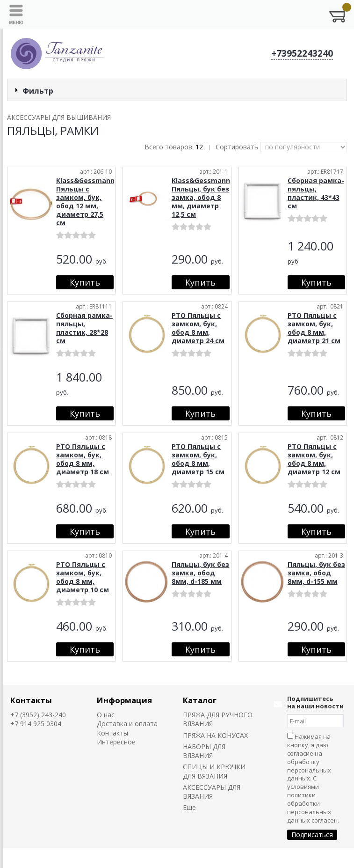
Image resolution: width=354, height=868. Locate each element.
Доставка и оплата (127, 724)
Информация (124, 700)
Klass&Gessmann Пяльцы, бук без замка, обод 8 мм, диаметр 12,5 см (201, 197)
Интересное (116, 742)
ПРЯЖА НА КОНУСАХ (215, 735)
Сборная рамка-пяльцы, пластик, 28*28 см (84, 328)
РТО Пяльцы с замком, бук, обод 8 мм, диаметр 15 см (198, 459)
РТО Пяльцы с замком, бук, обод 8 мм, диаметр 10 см (83, 577)
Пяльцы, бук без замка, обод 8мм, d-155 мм (316, 573)
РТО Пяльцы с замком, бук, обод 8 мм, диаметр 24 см (198, 328)
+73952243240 (302, 53)
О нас (106, 715)
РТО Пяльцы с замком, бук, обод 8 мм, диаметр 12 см (314, 459)
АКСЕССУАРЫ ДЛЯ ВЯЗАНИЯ (212, 792)
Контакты (31, 700)
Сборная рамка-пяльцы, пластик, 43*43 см (316, 193)
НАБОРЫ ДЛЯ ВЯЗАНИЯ (204, 751)
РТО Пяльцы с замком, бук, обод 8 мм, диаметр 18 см (83, 459)
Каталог (200, 700)
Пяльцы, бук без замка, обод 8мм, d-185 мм (200, 573)
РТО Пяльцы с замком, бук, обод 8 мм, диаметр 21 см (314, 328)
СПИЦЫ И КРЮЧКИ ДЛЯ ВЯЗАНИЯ (214, 771)
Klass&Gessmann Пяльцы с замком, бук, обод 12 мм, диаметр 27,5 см (85, 202)
